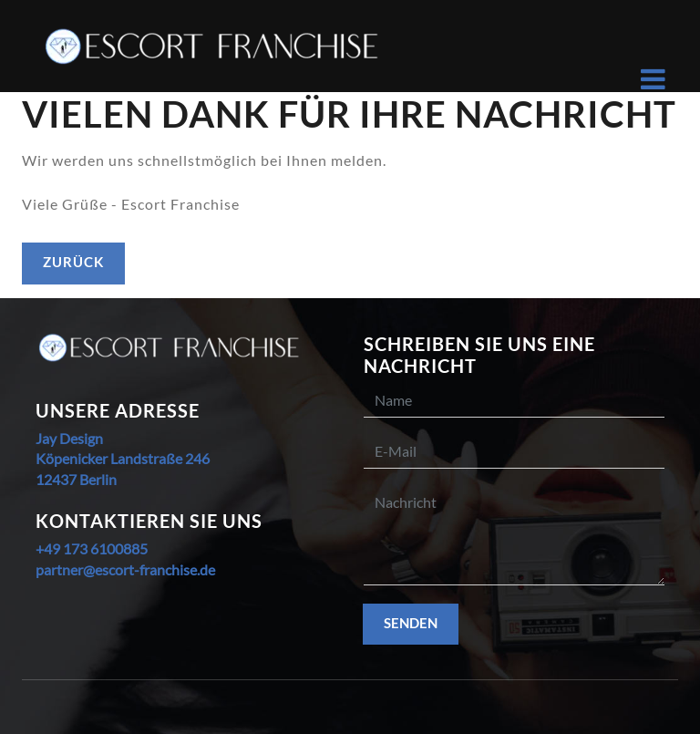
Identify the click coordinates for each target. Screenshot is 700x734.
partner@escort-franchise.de (125, 569)
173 (74, 548)
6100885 (118, 548)
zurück (73, 262)
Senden (411, 623)
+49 (48, 548)
